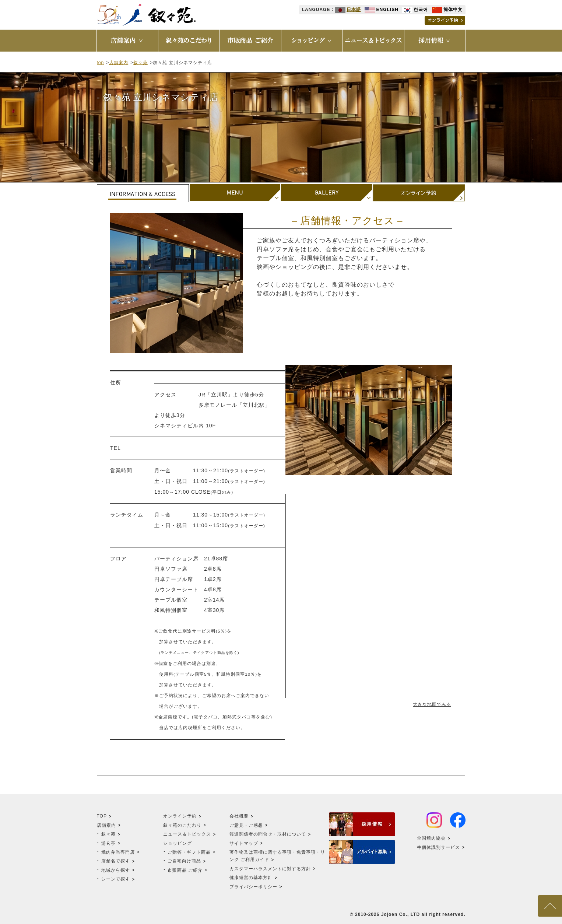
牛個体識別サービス (438, 847)
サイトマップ (244, 843)
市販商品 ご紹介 (185, 870)
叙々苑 (140, 63)
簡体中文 (447, 10)
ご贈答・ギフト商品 (189, 852)
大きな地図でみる (432, 704)
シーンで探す (116, 879)
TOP (102, 816)
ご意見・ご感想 (246, 825)
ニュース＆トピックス (187, 834)
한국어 (415, 10)
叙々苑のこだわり (182, 825)
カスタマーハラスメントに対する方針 (270, 869)
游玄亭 (108, 843)
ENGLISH (381, 10)
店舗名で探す (116, 861)
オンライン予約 (180, 816)
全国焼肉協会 (431, 838)
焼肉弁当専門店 (118, 852)
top (101, 63)
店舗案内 (119, 63)
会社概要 (239, 816)
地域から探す (116, 870)
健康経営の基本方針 (251, 878)
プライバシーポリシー (253, 887)
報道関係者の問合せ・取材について (268, 834)
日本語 (348, 10)
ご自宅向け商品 (184, 861)
